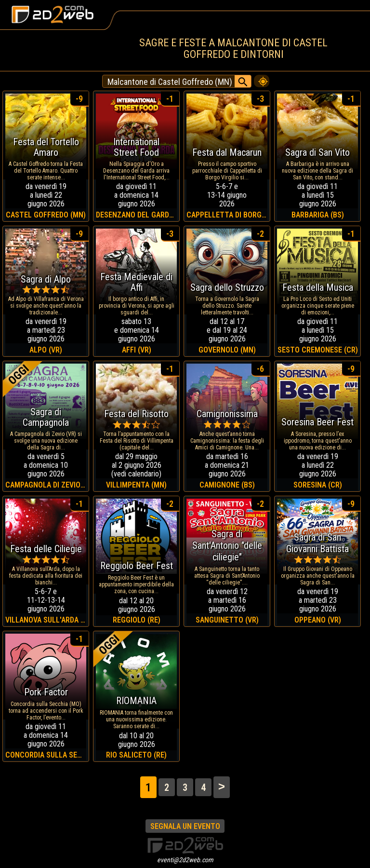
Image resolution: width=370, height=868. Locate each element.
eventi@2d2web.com (185, 860)
